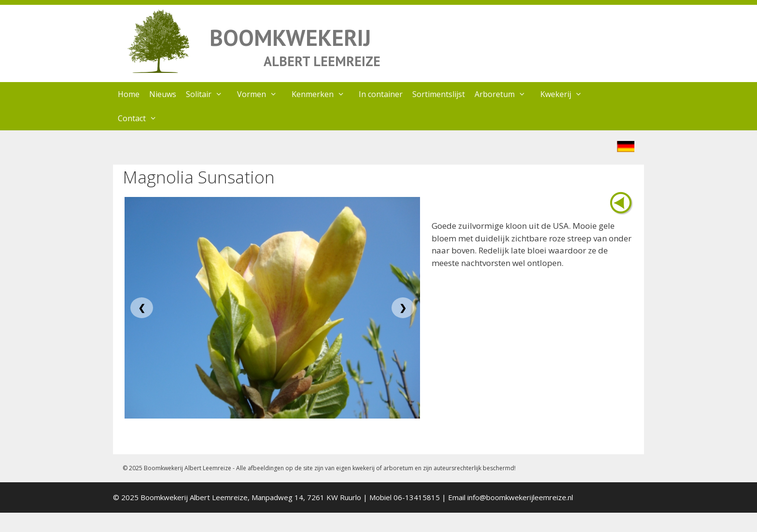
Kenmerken (323, 94)
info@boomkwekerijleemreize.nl (520, 497)
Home (129, 94)
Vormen (262, 94)
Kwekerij (566, 94)
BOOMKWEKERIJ (290, 37)
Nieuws (163, 94)
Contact (142, 118)
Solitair (209, 94)
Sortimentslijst (439, 94)
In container (381, 94)
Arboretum (505, 94)
